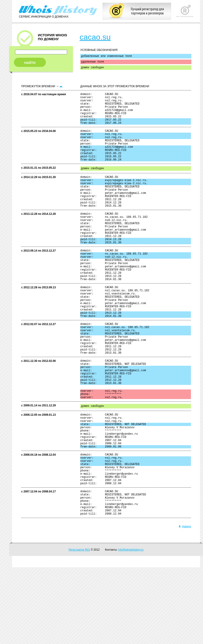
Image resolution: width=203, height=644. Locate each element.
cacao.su (95, 37)
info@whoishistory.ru (131, 626)
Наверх (185, 603)
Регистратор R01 (79, 626)
